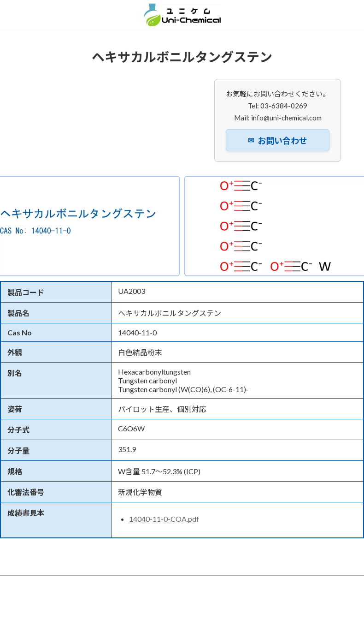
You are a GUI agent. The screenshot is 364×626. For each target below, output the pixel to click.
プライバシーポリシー (59, 589)
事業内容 (174, 584)
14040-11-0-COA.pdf (164, 519)
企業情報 (94, 584)
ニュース (134, 584)
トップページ (48, 584)
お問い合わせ (278, 141)
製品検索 (214, 584)
